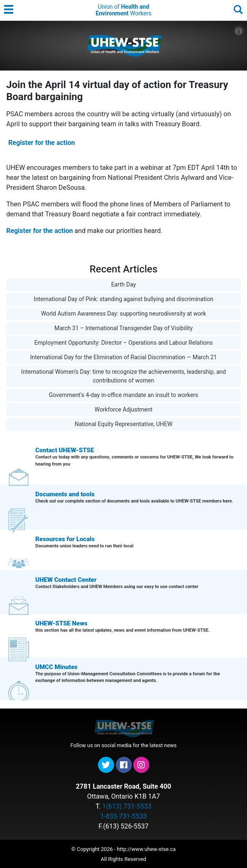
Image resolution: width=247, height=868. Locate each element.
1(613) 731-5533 (127, 806)
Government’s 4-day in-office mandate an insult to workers (124, 395)
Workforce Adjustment (124, 409)
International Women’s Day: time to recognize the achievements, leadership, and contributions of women (124, 376)
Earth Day (124, 284)
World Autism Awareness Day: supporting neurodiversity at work (124, 314)
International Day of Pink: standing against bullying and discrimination (124, 299)
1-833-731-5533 (123, 816)
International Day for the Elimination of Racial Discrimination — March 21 (123, 357)
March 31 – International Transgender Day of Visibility (124, 328)
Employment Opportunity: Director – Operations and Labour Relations (124, 343)
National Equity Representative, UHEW (124, 424)
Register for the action (42, 143)
